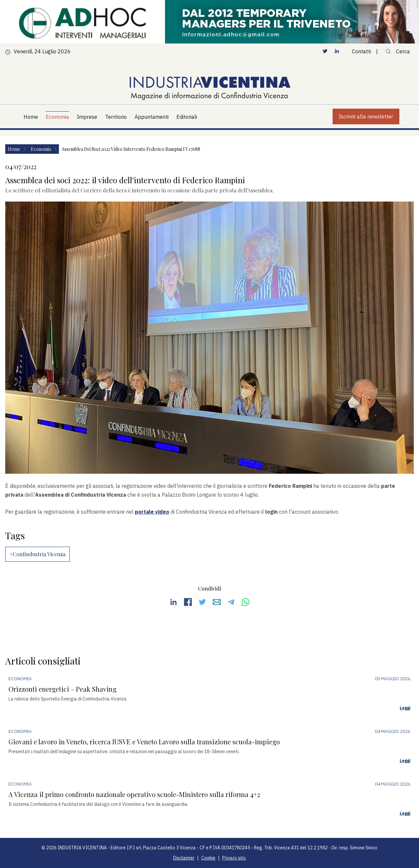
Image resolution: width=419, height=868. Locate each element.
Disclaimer (184, 858)
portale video (152, 512)
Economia (41, 149)
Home (15, 149)
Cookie (208, 858)
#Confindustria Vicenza (37, 554)
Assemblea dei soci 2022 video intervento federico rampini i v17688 (131, 149)
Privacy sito (234, 858)
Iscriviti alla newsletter (366, 116)
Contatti (361, 51)
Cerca (398, 51)
